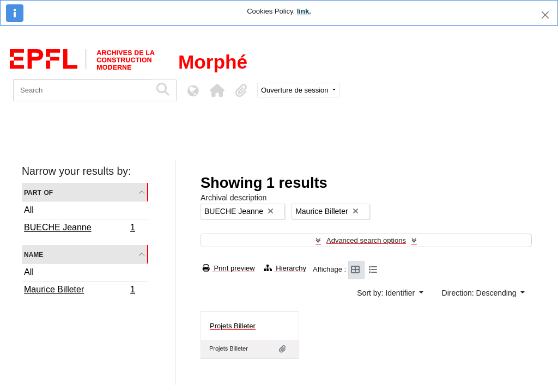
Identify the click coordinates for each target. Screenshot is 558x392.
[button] (217, 90)
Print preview (229, 268)
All (29, 210)
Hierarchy (285, 268)
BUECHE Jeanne (79, 229)
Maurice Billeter (79, 291)
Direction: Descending (480, 293)
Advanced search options (366, 240)
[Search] (82, 90)
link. (304, 11)
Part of (38, 192)
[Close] (545, 15)
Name (34, 254)
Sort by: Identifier (387, 293)
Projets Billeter (233, 326)
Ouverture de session (296, 90)
